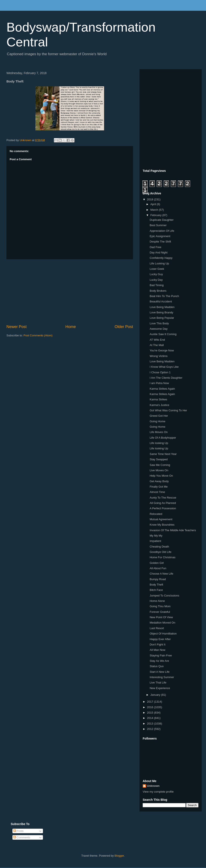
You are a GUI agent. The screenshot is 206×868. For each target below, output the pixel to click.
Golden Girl (157, 563)
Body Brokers (158, 291)
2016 (151, 707)
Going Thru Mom (160, 606)
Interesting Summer (162, 677)
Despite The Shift (160, 242)
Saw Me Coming (160, 465)
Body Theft (156, 585)
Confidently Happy (161, 258)
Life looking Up (159, 443)
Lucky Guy (156, 274)
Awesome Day (159, 329)
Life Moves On (159, 432)
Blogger (119, 856)
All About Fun (158, 568)
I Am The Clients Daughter (166, 378)
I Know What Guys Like (164, 367)
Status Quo (157, 666)
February (156, 215)
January (156, 695)
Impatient (155, 541)
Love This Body (159, 323)
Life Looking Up (159, 263)
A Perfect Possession (163, 508)
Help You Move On (161, 476)
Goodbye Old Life (160, 552)
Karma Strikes (158, 399)
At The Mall (157, 345)
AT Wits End (157, 340)
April (154, 204)
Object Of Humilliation (163, 634)
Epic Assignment (160, 236)
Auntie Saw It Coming (163, 334)
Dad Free (155, 247)
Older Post (124, 327)
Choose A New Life (161, 574)
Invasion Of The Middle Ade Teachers (173, 530)
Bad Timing (157, 285)
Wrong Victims (158, 356)
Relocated (156, 514)
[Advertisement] (70, 292)
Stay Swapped (159, 459)
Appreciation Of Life (162, 231)
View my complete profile (158, 792)
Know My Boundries (162, 525)
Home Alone (157, 601)
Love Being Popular (162, 318)
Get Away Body (159, 481)
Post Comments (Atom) (38, 335)
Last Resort (157, 628)
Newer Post (17, 327)
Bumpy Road (158, 579)
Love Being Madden (162, 307)
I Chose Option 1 (160, 372)
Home (71, 327)
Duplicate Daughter (161, 220)
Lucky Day (156, 280)
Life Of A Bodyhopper (163, 438)
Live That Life (158, 683)
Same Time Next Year (163, 454)
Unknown (153, 786)
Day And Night (158, 252)
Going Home (157, 421)
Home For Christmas (162, 557)
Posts (18, 831)
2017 (151, 702)
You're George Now (162, 350)
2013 (151, 724)
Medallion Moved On (162, 623)
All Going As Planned (163, 503)
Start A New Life (160, 672)
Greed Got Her (159, 416)
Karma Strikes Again (162, 389)
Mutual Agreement (161, 519)
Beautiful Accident (161, 301)
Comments (22, 837)
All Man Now (157, 650)
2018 (151, 199)
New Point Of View (161, 617)
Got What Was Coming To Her (168, 410)
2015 (151, 713)
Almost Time (157, 492)
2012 (151, 729)
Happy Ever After (160, 639)
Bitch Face (156, 590)
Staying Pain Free (161, 655)
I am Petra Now (159, 383)
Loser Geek (157, 269)
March (155, 210)
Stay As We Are (159, 661)
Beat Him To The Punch (164, 296)
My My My (156, 536)
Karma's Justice (159, 405)
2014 (151, 718)
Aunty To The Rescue (163, 498)
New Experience (160, 688)
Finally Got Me (159, 487)
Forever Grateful (160, 612)
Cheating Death (159, 547)
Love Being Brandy (161, 312)
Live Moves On (159, 470)
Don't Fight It (157, 645)
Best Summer (158, 225)
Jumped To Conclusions (164, 596)
